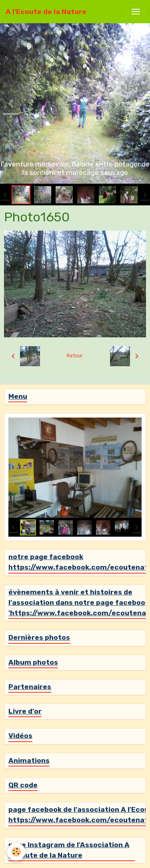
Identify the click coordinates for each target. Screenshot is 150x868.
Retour (75, 356)
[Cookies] (16, 852)
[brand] (46, 12)
